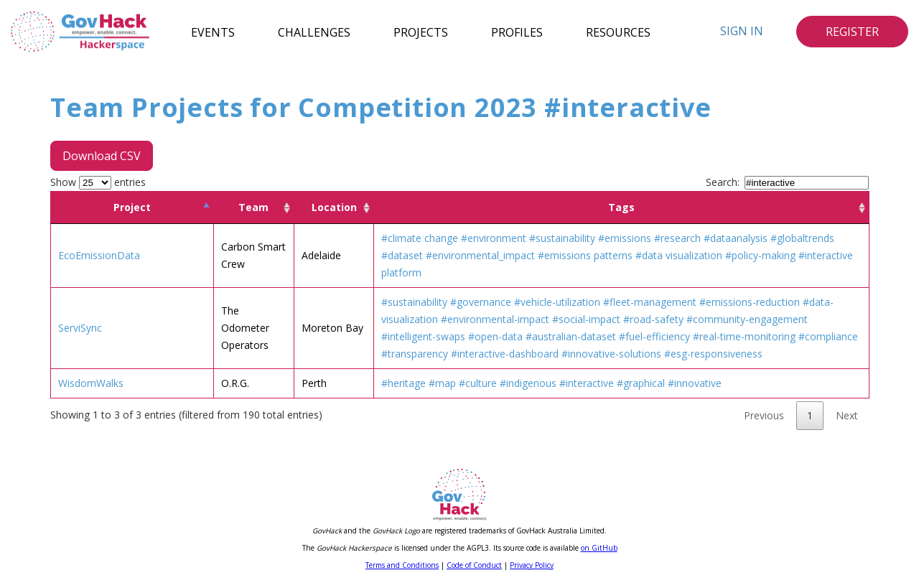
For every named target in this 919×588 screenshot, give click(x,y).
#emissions (625, 238)
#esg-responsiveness (713, 354)
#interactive (587, 383)
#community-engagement (747, 319)
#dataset (402, 255)
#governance (481, 302)
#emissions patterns (585, 255)
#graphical (641, 383)
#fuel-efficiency (654, 336)
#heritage (403, 383)
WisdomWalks (91, 383)
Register (852, 32)
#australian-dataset (571, 336)
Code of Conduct (474, 565)
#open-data (495, 336)
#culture (478, 383)
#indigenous (528, 383)
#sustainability (562, 238)
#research (677, 238)
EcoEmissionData (99, 255)
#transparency (415, 354)
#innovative (695, 383)
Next (847, 415)
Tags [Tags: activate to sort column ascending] (621, 207)
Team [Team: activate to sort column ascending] (253, 207)
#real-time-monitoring (744, 336)
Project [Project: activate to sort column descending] (132, 207)
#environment (494, 238)
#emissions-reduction (750, 302)
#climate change (420, 238)
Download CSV (102, 156)
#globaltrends (802, 238)
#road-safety (653, 319)
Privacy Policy (532, 565)
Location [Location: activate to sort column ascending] (334, 207)
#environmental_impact (480, 255)
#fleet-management (650, 302)
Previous (764, 415)
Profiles (517, 32)
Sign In (742, 31)
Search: (787, 182)
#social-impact (586, 319)
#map (442, 383)
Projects (421, 32)
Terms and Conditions (402, 565)
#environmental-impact (495, 319)
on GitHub (599, 548)
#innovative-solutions (611, 354)
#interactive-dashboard (505, 354)
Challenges (314, 32)
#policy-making (760, 255)
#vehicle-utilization (557, 302)
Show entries (98, 182)
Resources (618, 32)
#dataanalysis (736, 238)
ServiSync (80, 328)
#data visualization (679, 255)
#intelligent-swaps (423, 336)
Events (213, 32)
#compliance (828, 336)
